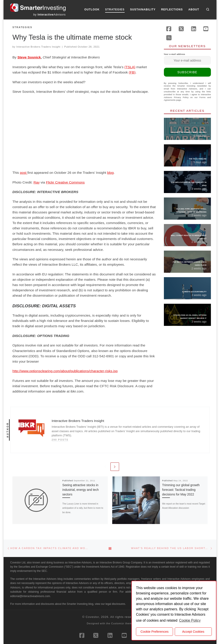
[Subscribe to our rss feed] (169, 38)
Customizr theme (122, 623)
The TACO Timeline (198, 159)
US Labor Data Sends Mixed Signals (189, 132)
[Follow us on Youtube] (206, 29)
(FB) (132, 72)
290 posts (60, 440)
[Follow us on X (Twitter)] (181, 29)
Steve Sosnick (29, 57)
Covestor (92, 617)
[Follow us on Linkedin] (194, 29)
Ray (37, 182)
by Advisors (49, 15)
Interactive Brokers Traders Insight (38, 47)
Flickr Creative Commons (65, 182)
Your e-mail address (188, 59)
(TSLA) (130, 67)
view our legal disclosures (110, 604)
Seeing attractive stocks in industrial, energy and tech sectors (81, 490)
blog (110, 173)
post (24, 173)
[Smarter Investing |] (38, 7)
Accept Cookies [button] (193, 632)
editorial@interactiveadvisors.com (30, 596)
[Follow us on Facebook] (169, 29)
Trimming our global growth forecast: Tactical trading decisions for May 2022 (181, 490)
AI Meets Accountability (194, 292)
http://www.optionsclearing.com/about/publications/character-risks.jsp (65, 371)
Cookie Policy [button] (190, 620)
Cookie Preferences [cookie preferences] (155, 632)
